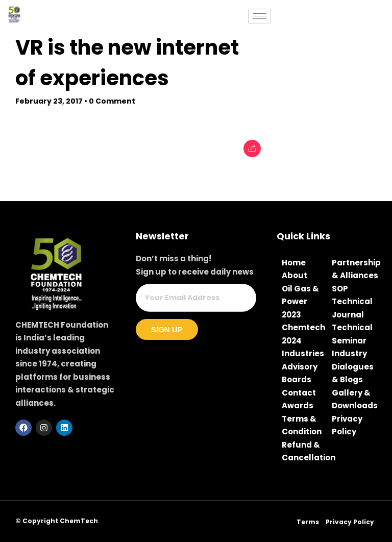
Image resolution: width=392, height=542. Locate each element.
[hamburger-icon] (260, 16)
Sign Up (167, 329)
